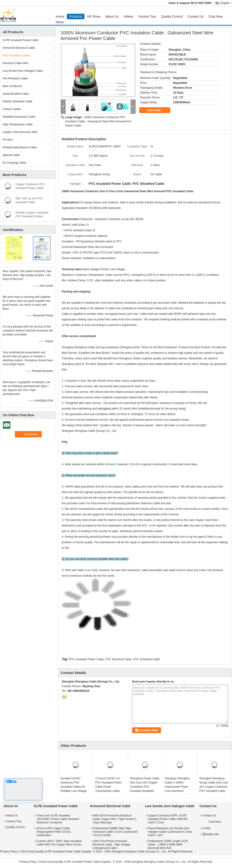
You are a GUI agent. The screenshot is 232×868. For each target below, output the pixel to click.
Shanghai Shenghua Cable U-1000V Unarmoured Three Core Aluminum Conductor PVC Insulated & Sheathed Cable (178, 791)
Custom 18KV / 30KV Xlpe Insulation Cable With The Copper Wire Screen (59, 843)
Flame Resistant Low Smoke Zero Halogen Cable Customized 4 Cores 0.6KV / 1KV (170, 832)
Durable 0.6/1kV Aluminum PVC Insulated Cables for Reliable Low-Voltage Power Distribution (74, 787)
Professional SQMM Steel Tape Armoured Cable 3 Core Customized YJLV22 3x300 (115, 832)
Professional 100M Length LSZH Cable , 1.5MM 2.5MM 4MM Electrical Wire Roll (168, 845)
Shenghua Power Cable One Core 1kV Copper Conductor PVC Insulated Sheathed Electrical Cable (145, 787)
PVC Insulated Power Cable (86, 659)
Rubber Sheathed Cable (18, 101)
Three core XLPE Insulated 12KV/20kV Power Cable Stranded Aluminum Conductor (58, 819)
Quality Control (172, 16)
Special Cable (11, 155)
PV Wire (8, 140)
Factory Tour (147, 16)
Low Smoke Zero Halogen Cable (23, 71)
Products (76, 16)
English (226, 3)
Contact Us (195, 16)
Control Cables (12, 109)
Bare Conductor (12, 86)
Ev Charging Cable (14, 163)
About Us (112, 16)
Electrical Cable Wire (15, 63)
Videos (129, 16)
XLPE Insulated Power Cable (21, 40)
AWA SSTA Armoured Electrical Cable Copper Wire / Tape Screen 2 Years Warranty (114, 819)
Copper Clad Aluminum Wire (20, 132)
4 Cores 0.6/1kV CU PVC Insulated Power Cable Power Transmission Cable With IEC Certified (108, 787)
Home (60, 16)
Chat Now (216, 16)
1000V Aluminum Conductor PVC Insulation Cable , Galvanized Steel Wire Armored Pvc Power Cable (98, 121)
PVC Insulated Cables (16, 55)
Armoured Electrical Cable (19, 48)
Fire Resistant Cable (15, 78)
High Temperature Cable (18, 124)
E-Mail (206, 828)
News (60, 22)
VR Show (94, 16)
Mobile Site (211, 834)
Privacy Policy (9, 852)
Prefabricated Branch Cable (20, 147)
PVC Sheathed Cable (147, 659)
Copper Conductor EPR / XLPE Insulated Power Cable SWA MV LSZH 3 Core (168, 819)
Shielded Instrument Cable (19, 117)
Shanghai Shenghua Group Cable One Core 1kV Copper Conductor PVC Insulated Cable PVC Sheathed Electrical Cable (214, 789)
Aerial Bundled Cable (16, 94)
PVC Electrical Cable (118, 659)
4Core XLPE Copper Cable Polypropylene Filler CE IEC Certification (54, 832)
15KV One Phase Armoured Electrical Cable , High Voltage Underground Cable (111, 845)
